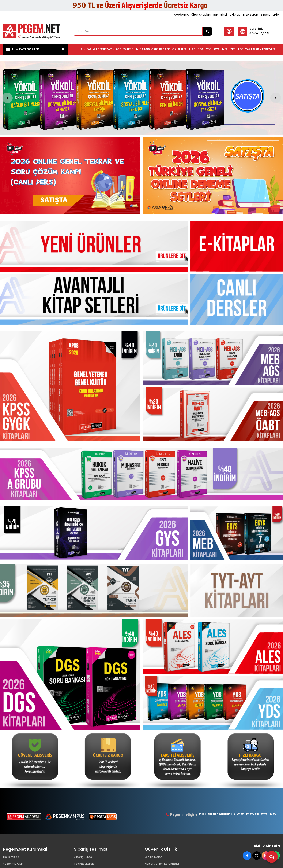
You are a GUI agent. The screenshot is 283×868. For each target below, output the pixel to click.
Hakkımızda (11, 857)
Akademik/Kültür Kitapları (192, 15)
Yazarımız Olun (13, 864)
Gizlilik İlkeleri (154, 857)
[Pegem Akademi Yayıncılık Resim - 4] (249, 759)
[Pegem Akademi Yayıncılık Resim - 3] (213, 415)
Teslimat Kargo (84, 864)
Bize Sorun (251, 15)
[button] (63, 129)
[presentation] (7, 98)
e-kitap (235, 15)
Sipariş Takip (270, 15)
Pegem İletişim (184, 815)
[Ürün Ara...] (207, 31)
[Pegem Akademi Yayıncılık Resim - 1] (70, 175)
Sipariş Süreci (83, 857)
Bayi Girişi (220, 15)
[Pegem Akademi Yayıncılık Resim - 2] (213, 175)
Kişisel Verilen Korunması (162, 864)
